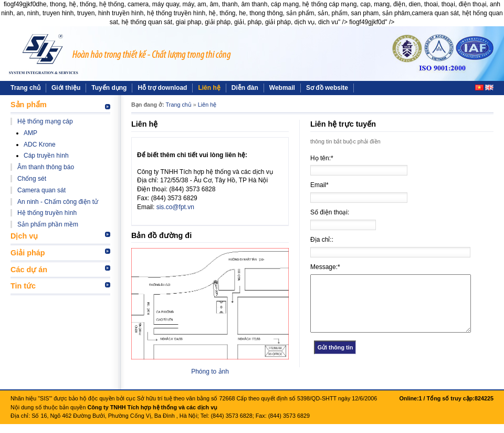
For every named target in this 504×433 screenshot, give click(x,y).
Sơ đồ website (327, 88)
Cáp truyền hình (46, 156)
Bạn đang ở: (148, 105)
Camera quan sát (41, 190)
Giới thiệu (66, 88)
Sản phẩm (29, 105)
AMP (30, 133)
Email (319, 185)
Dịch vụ (24, 236)
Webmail (282, 88)
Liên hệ (209, 88)
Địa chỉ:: (322, 240)
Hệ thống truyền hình (47, 213)
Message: (325, 267)
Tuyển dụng (109, 88)
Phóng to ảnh (210, 372)
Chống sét (32, 179)
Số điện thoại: (330, 212)
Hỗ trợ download (162, 88)
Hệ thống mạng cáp (45, 121)
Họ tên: (322, 158)
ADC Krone (40, 145)
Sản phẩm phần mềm (48, 224)
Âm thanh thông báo (46, 167)
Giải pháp (28, 253)
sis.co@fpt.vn (175, 207)
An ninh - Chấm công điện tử (58, 202)
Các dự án (29, 270)
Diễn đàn (245, 88)
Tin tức (23, 286)
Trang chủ (25, 88)
